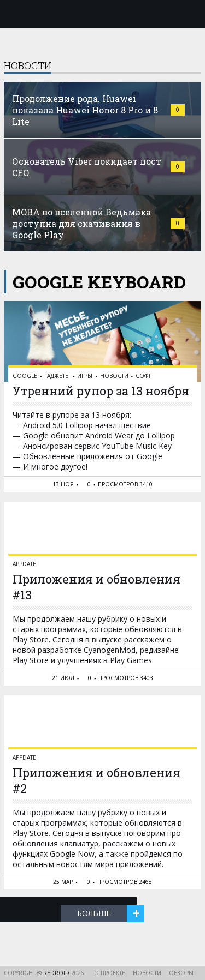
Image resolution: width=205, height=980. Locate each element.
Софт (143, 376)
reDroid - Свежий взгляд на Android (103, 14)
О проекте (110, 973)
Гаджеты (57, 376)
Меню (15, 14)
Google (25, 376)
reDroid (57, 973)
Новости (114, 376)
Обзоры (181, 973)
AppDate (24, 564)
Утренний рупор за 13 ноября (101, 391)
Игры (85, 376)
